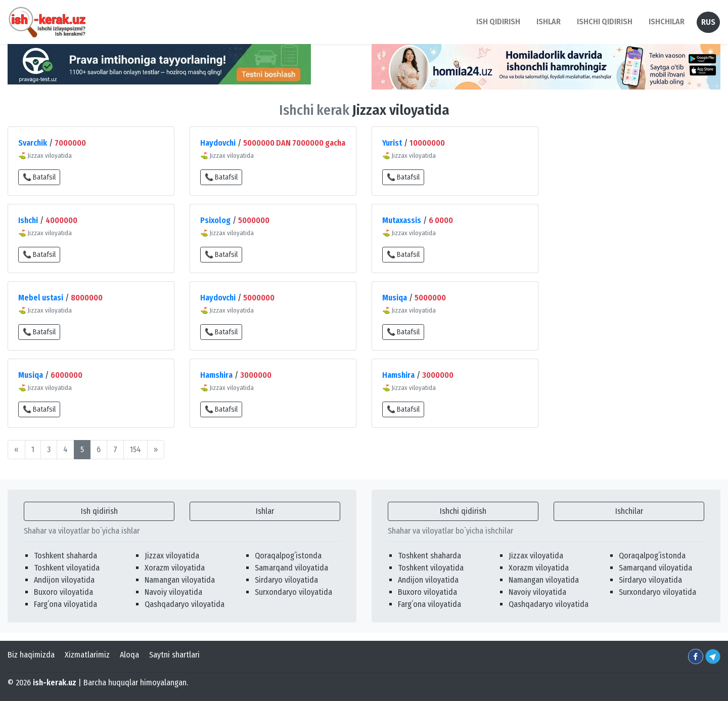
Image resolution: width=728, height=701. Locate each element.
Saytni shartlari (174, 655)
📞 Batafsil (39, 177)
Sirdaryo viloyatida (286, 580)
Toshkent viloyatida (67, 568)
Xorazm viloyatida (175, 568)
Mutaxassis (402, 220)
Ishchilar (629, 511)
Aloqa (129, 655)
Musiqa (395, 298)
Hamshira (216, 375)
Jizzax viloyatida (172, 556)
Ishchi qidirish (605, 21)
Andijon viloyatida (64, 580)
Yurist (392, 143)
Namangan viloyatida (180, 580)
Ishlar (265, 511)
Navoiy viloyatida (173, 592)
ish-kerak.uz (55, 683)
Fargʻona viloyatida (65, 604)
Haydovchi (218, 143)
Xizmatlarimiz (87, 655)
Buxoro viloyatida (63, 592)
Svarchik (33, 143)
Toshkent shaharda (65, 556)
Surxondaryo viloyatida (293, 592)
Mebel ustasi (41, 298)
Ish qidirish (99, 511)
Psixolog (215, 220)
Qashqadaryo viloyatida (185, 604)
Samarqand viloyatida (291, 568)
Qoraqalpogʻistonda (288, 556)
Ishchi (28, 220)
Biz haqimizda (31, 655)
